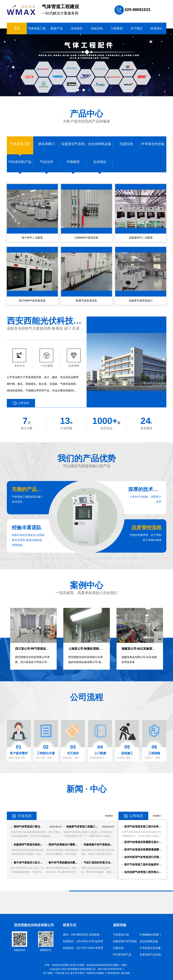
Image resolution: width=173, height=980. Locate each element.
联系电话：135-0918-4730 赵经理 (83, 941)
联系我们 (156, 28)
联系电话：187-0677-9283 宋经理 (83, 948)
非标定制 (97, 28)
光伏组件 (77, 28)
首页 (17, 28)
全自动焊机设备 (149, 941)
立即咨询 (21, 403)
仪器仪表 (118, 948)
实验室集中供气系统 (125, 941)
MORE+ (109, 816)
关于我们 (136, 28)
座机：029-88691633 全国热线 (81, 935)
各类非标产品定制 (150, 955)
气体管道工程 (37, 28)
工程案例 (116, 28)
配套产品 (57, 28)
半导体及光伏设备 (150, 948)
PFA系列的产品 (122, 955)
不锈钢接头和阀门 (150, 935)
